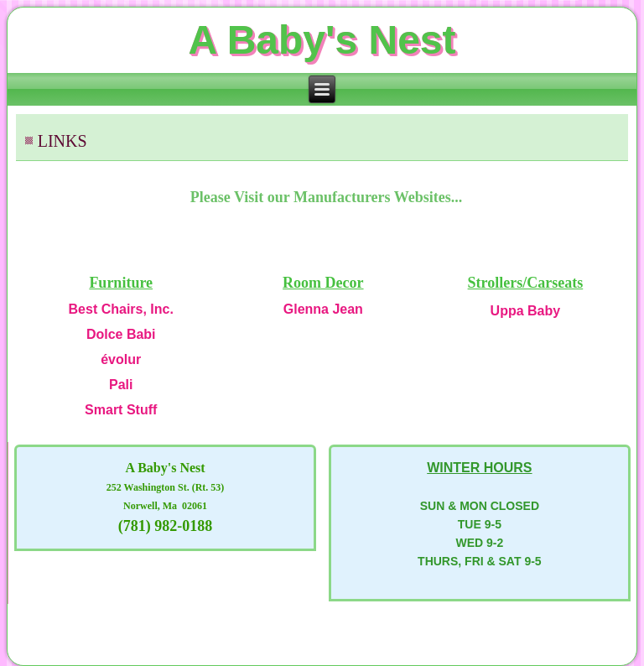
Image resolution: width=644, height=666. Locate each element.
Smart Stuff (121, 410)
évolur (121, 359)
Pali (121, 385)
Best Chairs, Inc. (121, 309)
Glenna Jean (323, 309)
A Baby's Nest (322, 40)
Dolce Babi (121, 334)
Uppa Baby (526, 311)
